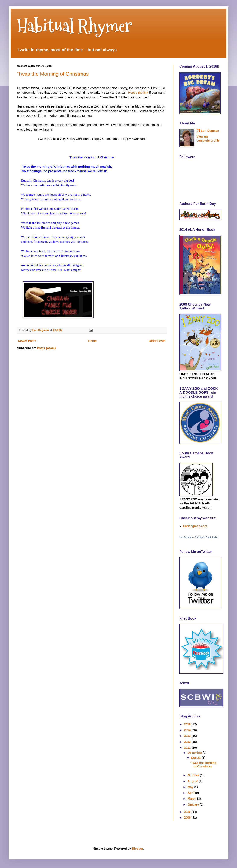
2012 (188, 742)
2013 (188, 736)
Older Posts (157, 341)
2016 (188, 724)
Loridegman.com (195, 526)
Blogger (138, 849)
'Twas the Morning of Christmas (53, 74)
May (191, 787)
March (192, 799)
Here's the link (138, 92)
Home (92, 341)
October (194, 775)
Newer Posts (27, 341)
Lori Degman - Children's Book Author (199, 537)
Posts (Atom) (46, 348)
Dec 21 (196, 758)
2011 (188, 748)
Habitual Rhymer (75, 26)
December (195, 753)
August (193, 781)
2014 (188, 730)
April (191, 793)
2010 (188, 812)
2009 (188, 818)
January (194, 804)
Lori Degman (210, 131)
